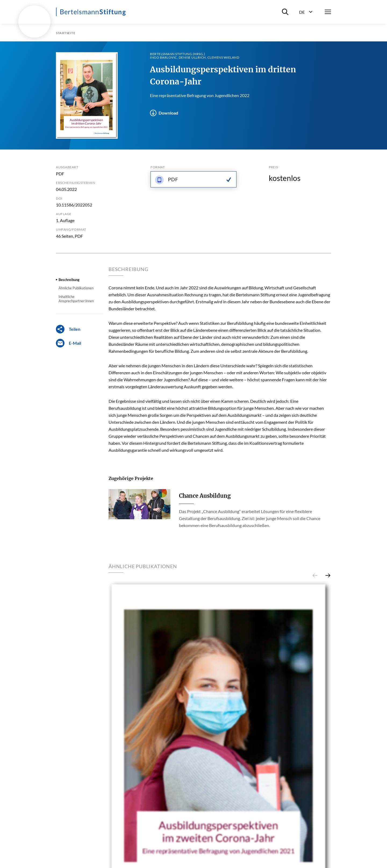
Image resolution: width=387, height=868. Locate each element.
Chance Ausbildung (205, 496)
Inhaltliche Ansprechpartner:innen (76, 299)
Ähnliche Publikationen (76, 288)
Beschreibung (69, 280)
